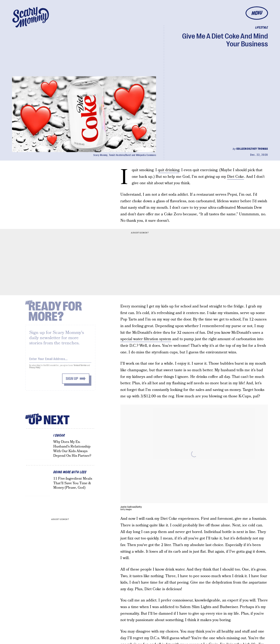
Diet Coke (236, 177)
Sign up (72, 381)
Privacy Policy (35, 370)
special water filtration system (146, 339)
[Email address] (60, 360)
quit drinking (169, 170)
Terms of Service (80, 367)
